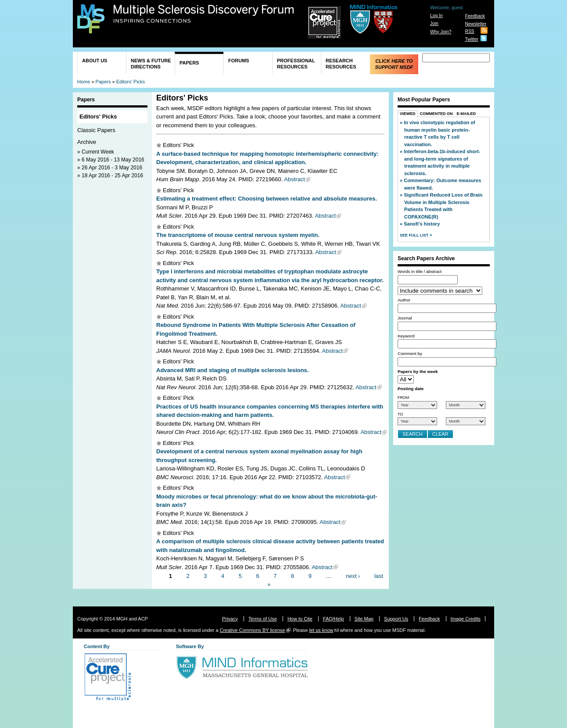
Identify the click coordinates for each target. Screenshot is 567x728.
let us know (321, 630)
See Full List (415, 235)
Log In (436, 16)
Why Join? (441, 32)
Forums (239, 61)
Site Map (364, 619)
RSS (469, 31)
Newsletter (475, 24)
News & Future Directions (151, 64)
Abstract (294, 179)
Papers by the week (418, 371)
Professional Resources (296, 64)
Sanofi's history (422, 224)
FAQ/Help (334, 619)
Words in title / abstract (420, 271)
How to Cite (300, 619)
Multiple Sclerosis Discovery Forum (204, 14)
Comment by (410, 353)
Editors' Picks (131, 82)
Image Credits (466, 619)
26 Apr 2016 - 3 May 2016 (112, 168)
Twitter (472, 39)
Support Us (396, 619)
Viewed (408, 114)
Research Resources (341, 64)
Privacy (230, 619)
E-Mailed (467, 114)
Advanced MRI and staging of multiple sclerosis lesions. (232, 370)
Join (434, 23)
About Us (95, 61)
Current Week (98, 152)
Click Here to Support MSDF (394, 64)
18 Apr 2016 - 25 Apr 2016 (112, 176)
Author (404, 300)
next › (353, 576)
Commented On (436, 114)
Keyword (406, 336)
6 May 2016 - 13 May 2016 (113, 160)
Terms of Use (263, 619)
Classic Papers (96, 130)
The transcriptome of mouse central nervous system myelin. (238, 235)
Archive (87, 142)
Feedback (475, 16)
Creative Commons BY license (253, 630)
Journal (405, 318)
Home (84, 82)
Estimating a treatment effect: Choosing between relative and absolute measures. (267, 199)
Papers (189, 63)
